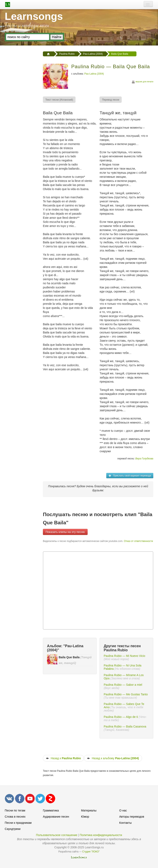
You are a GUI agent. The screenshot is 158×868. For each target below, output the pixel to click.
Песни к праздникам (18, 823)
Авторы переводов (132, 817)
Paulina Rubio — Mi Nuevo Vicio (124, 656)
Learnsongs (34, 16)
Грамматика (51, 810)
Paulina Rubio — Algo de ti (121, 717)
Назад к (63, 758)
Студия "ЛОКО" (91, 852)
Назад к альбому (113, 758)
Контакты (125, 823)
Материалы (89, 810)
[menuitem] (59, 100)
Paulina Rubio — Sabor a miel (123, 685)
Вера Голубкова (144, 459)
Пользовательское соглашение (57, 835)
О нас (123, 810)
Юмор (85, 817)
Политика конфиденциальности (101, 835)
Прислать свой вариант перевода (130, 476)
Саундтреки (13, 829)
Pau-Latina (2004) (94, 74)
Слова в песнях (15, 817)
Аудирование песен (56, 817)
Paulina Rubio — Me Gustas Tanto (126, 694)
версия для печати (142, 82)
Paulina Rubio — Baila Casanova (125, 726)
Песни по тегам (15, 810)
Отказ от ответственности (138, 541)
